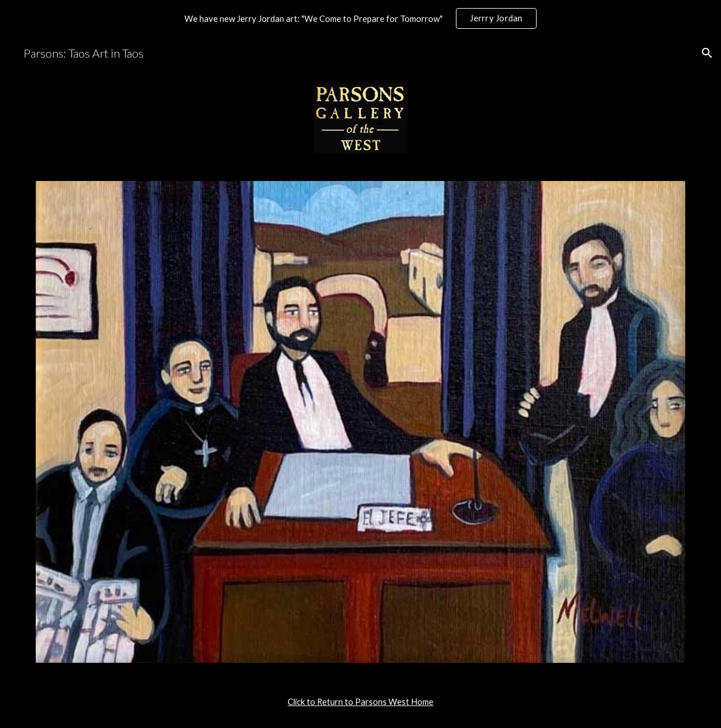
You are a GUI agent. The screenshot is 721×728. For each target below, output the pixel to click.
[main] (360, 702)
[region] (360, 18)
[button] (707, 53)
